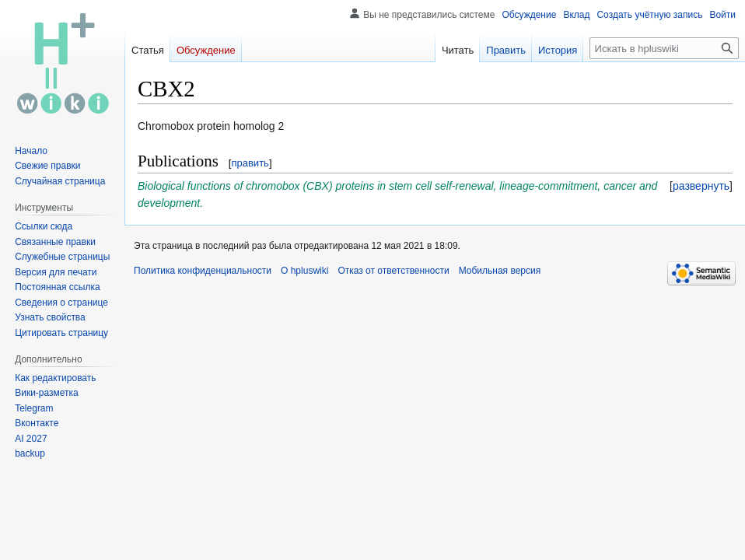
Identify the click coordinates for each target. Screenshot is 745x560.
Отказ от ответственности (393, 271)
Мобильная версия (500, 271)
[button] (701, 186)
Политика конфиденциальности (203, 271)
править (250, 163)
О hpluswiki (304, 271)
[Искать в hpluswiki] (664, 48)
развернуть (701, 186)
